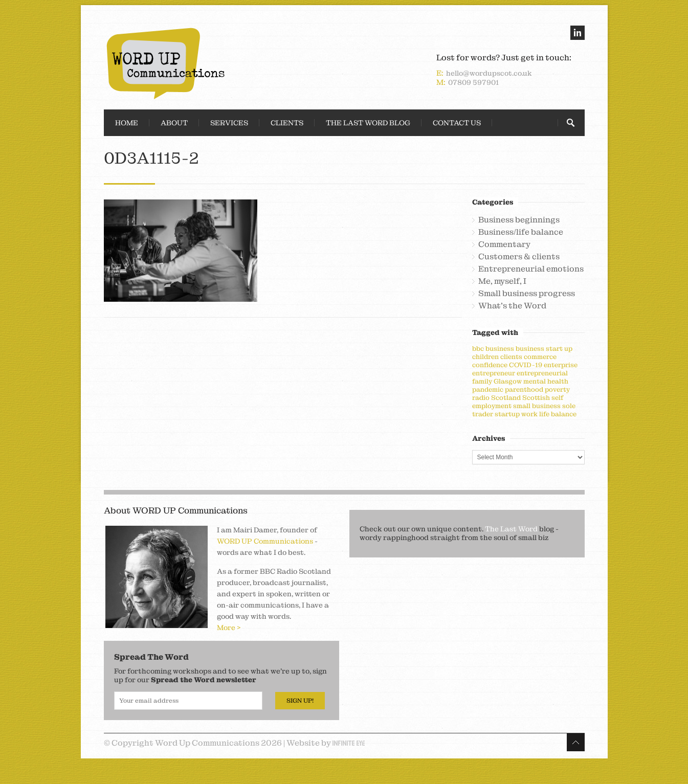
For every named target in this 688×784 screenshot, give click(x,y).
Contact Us (457, 123)
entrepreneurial (542, 373)
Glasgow (508, 381)
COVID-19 (526, 365)
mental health (546, 381)
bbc (478, 349)
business (500, 349)
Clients (287, 123)
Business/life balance (521, 232)
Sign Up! (300, 701)
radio (481, 398)
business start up (544, 349)
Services (229, 123)
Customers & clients (519, 257)
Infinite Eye (349, 743)
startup (507, 414)
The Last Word (511, 529)
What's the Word (512, 306)
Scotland (506, 398)
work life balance (549, 414)
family (482, 381)
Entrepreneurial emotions (531, 269)
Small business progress (527, 294)
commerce (540, 357)
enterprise (561, 365)
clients (511, 357)
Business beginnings (519, 220)
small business (537, 406)
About (174, 123)
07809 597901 (473, 82)
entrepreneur (494, 373)
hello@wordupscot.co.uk (489, 73)
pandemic (488, 389)
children (485, 357)
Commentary (504, 244)
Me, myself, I (502, 281)
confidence (490, 365)
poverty (557, 389)
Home (127, 123)
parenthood (524, 389)
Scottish (536, 398)
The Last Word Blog (368, 123)
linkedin (578, 33)
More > (229, 628)
